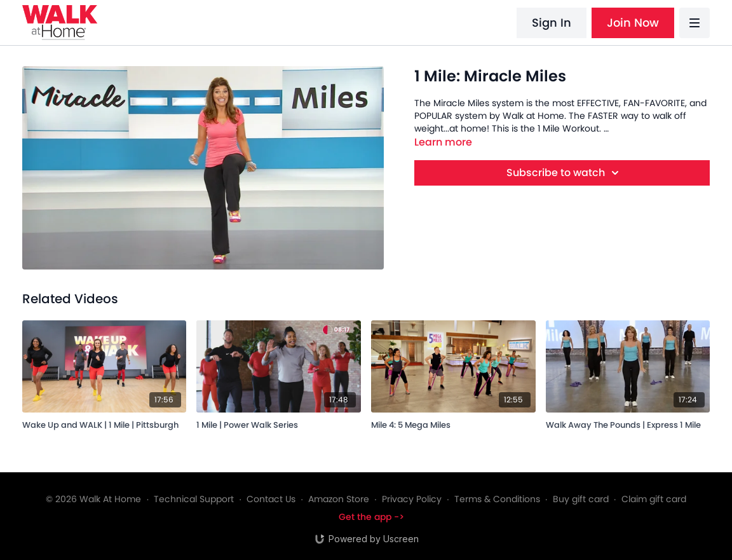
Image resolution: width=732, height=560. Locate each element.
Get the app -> (371, 517)
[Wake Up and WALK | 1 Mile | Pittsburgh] (105, 423)
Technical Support (194, 499)
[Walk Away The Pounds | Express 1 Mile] (628, 423)
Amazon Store (339, 499)
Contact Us (271, 499)
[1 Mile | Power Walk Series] (279, 423)
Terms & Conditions (497, 499)
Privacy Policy (412, 499)
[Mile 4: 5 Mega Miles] (453, 423)
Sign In (552, 23)
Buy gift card (581, 499)
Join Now (633, 23)
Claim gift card (654, 499)
